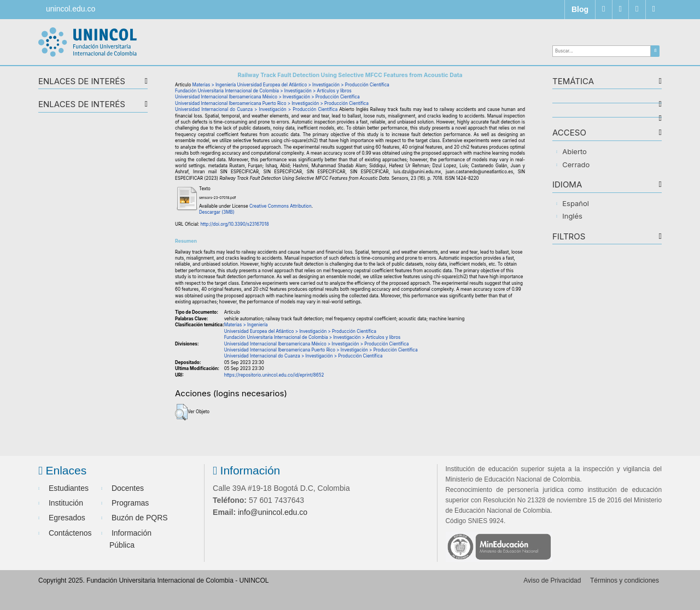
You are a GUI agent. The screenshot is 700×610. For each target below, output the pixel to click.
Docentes (128, 488)
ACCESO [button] (569, 133)
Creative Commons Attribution (281, 206)
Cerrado (576, 165)
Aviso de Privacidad (552, 580)
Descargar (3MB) (217, 212)
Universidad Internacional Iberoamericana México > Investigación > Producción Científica (267, 97)
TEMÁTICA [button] (573, 82)
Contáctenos (70, 533)
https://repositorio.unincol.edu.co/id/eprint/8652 (274, 375)
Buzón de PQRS (140, 518)
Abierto (574, 151)
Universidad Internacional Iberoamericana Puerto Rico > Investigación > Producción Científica (272, 103)
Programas (130, 503)
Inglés (572, 216)
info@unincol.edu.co (273, 512)
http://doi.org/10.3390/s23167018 (234, 224)
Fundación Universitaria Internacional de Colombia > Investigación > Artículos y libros (263, 91)
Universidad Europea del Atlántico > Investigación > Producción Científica (313, 85)
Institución (66, 503)
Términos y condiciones (625, 580)
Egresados (67, 518)
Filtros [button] (569, 237)
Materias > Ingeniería (214, 85)
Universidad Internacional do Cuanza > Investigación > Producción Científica (256, 109)
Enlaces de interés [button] (82, 82)
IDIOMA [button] (567, 185)
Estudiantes (69, 488)
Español (576, 203)
